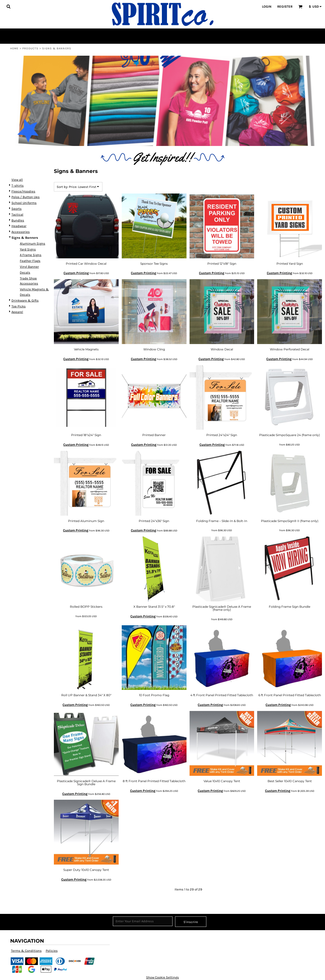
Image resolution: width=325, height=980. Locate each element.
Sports (17, 209)
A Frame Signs (31, 255)
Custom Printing (76, 273)
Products (30, 48)
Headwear (19, 226)
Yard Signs (28, 249)
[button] (8, 6)
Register (285, 6)
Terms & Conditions (26, 951)
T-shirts (18, 185)
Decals (25, 272)
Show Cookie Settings (162, 977)
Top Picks (19, 306)
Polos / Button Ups (26, 197)
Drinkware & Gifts (25, 300)
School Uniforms (24, 203)
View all (17, 180)
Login (267, 6)
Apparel (17, 312)
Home (14, 48)
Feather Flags (30, 261)
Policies (52, 951)
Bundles (18, 220)
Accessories (21, 232)
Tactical (17, 214)
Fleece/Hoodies (23, 191)
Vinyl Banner (29, 267)
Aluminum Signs (33, 243)
